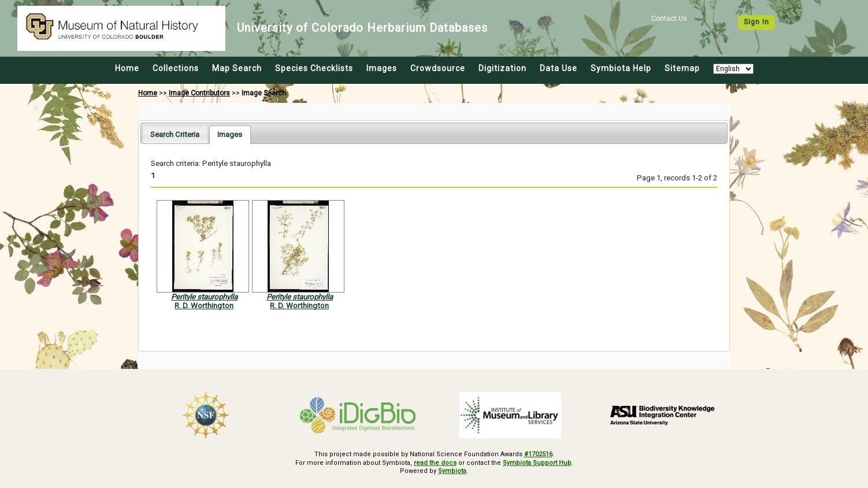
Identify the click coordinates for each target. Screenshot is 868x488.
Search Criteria (175, 134)
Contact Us (669, 19)
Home (127, 68)
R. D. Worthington (204, 306)
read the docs (435, 463)
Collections (176, 68)
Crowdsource (438, 68)
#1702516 (538, 454)
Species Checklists (314, 68)
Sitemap (682, 68)
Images (382, 68)
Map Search (237, 68)
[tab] (175, 134)
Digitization (502, 68)
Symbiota (452, 471)
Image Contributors (199, 93)
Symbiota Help (621, 68)
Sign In (756, 22)
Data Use (559, 68)
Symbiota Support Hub (537, 463)
